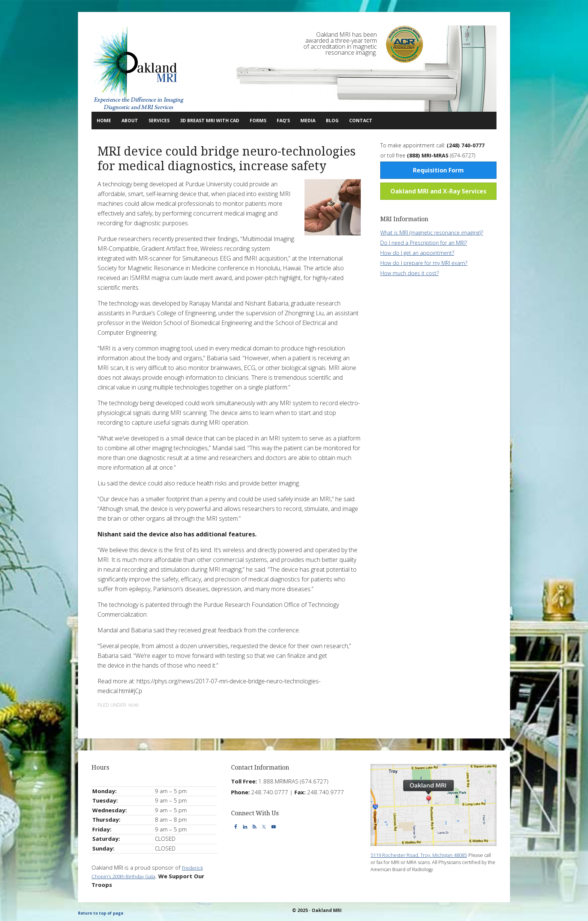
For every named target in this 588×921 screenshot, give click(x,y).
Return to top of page (104, 913)
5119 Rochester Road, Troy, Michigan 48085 (427, 854)
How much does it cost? (409, 273)
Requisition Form (438, 170)
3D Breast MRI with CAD (236, 120)
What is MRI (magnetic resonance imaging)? (432, 232)
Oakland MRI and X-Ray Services (438, 191)
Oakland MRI (138, 69)
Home (107, 120)
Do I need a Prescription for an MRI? (424, 242)
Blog (383, 120)
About (135, 120)
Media (356, 120)
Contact (418, 120)
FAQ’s (325, 120)
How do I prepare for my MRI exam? (424, 263)
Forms (294, 120)
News (135, 705)
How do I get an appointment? (417, 252)
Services (172, 120)
